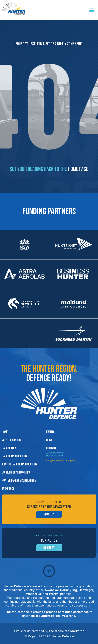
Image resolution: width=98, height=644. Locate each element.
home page (78, 169)
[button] (92, 10)
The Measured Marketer (66, 631)
